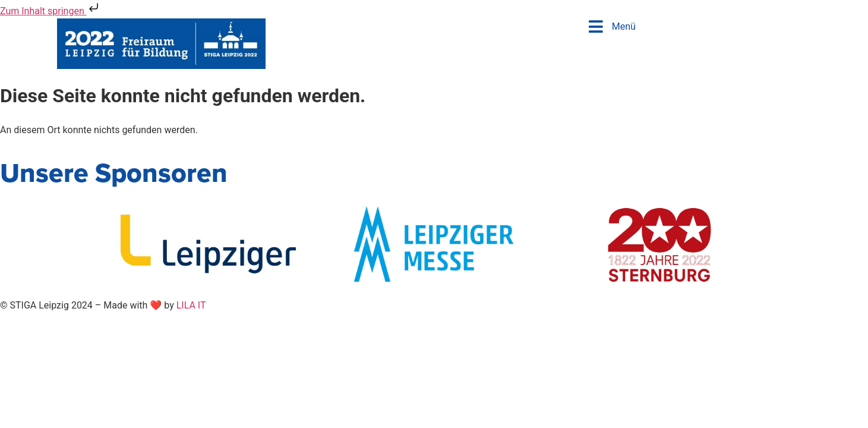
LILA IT (191, 305)
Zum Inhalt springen (50, 11)
